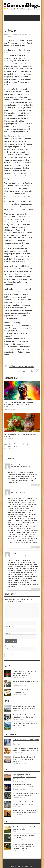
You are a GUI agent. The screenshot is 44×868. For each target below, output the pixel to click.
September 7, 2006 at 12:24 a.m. (21, 467)
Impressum (21, 866)
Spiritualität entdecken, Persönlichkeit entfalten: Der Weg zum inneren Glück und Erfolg (21, 404)
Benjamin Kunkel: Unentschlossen (24, 366)
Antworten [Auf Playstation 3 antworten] (36, 485)
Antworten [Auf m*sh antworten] (36, 547)
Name (7, 620)
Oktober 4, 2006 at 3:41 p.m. (20, 555)
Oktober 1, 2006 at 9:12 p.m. (20, 493)
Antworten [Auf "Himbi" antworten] (36, 589)
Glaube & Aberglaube (13, 35)
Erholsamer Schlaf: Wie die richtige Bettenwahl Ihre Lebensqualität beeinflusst (25, 759)
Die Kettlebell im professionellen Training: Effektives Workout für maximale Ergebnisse (24, 846)
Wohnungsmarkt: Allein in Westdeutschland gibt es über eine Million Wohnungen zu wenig (24, 777)
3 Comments (10, 36)
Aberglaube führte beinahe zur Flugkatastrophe (16, 445)
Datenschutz (29, 866)
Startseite (14, 866)
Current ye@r (10, 646)
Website (8, 634)
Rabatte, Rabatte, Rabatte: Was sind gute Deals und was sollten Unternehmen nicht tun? (25, 673)
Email (7, 627)
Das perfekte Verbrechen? (21, 370)
